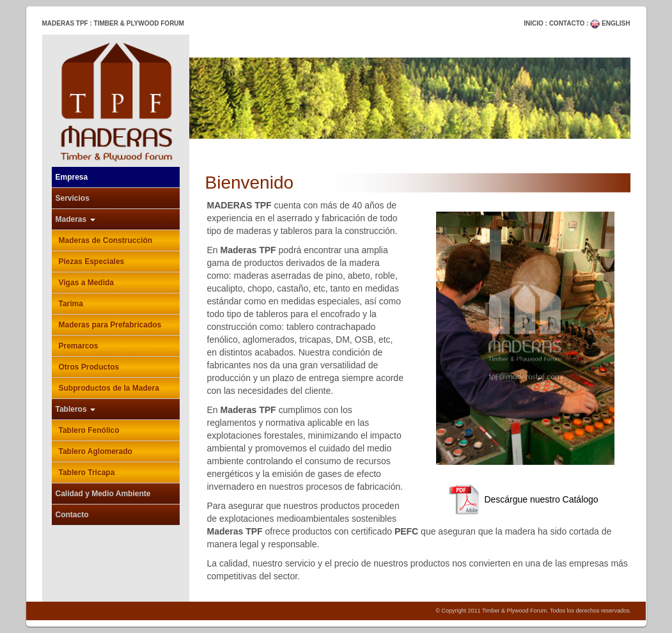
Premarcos (79, 346)
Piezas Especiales (92, 262)
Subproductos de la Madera (109, 388)
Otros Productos (89, 367)
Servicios (73, 198)
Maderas (75, 219)
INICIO (534, 23)
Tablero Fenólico (89, 430)
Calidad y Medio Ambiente (103, 494)
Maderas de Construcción (106, 240)
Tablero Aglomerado (96, 451)
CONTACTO (567, 23)
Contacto (72, 515)
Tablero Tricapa (87, 473)
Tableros (75, 409)
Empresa (72, 177)
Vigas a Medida (86, 283)
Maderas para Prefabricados (110, 325)
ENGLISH (610, 23)
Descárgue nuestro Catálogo (517, 499)
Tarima (71, 304)
